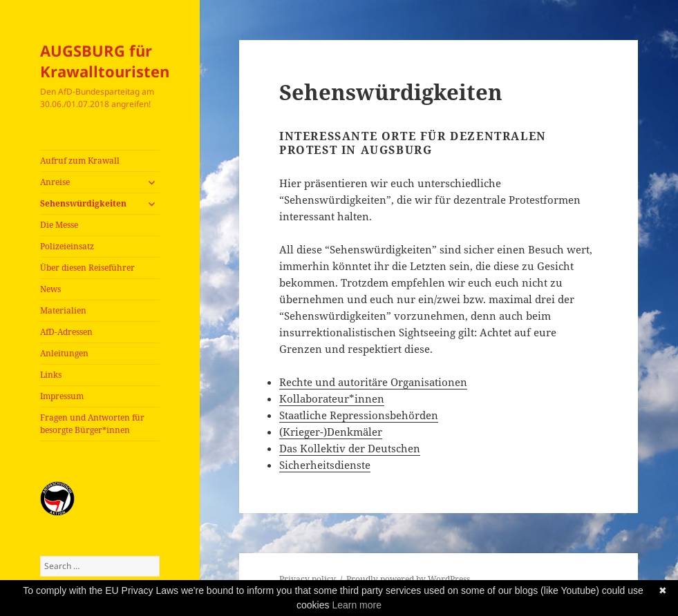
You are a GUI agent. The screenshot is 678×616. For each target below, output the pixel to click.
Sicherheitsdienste (325, 465)
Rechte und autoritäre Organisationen (373, 382)
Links (51, 375)
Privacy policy (308, 579)
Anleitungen (64, 353)
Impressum (62, 396)
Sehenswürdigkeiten (83, 203)
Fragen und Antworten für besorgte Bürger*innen (92, 424)
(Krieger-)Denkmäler (331, 432)
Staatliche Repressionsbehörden (359, 415)
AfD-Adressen (66, 332)
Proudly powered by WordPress (408, 579)
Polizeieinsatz (67, 246)
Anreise (55, 182)
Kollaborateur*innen (332, 398)
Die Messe (59, 225)
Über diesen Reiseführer (87, 268)
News (50, 289)
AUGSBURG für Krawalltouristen (105, 61)
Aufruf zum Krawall (80, 161)
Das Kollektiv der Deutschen (350, 448)
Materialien (63, 310)
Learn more (357, 605)
